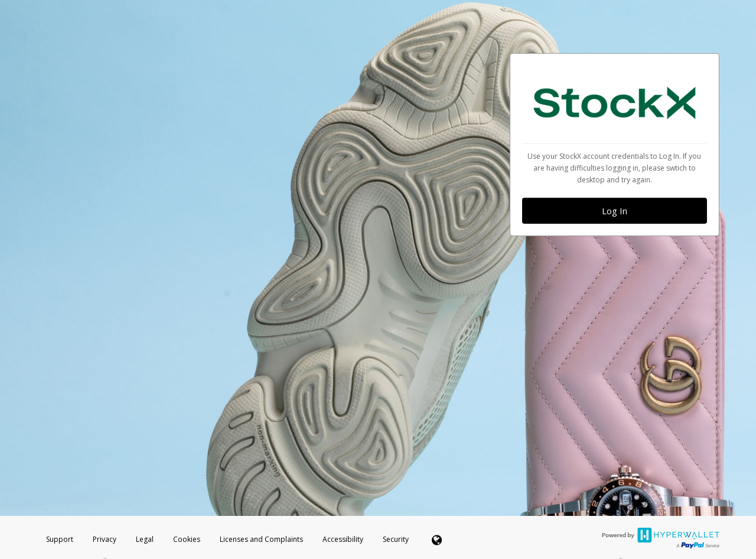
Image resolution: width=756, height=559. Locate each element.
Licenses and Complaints (262, 539)
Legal (145, 539)
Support (60, 539)
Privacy (105, 539)
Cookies (187, 539)
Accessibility (343, 539)
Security (396, 539)
